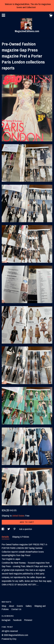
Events (20, 606)
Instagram (6, 620)
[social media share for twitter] (9, 529)
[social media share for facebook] (3, 529)
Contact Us (16, 609)
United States (18, 516)
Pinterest (28, 620)
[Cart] (51, 16)
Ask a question (26, 529)
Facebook (18, 620)
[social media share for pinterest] (15, 529)
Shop (4, 606)
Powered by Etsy (9, 639)
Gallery (29, 606)
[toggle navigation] (3, 15)
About (12, 606)
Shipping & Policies (21, 537)
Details (6, 537)
